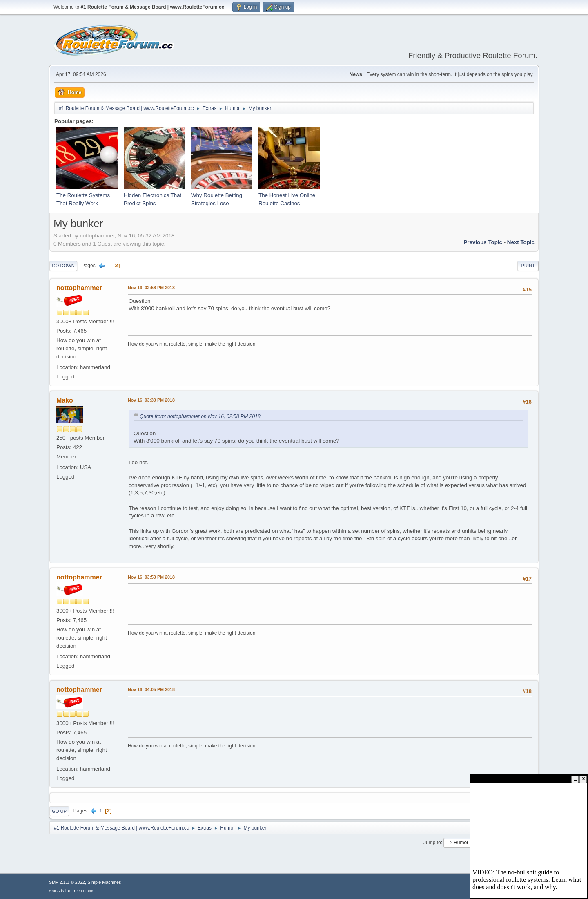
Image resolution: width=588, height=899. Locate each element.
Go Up (59, 811)
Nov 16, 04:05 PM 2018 (151, 689)
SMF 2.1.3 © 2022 (67, 882)
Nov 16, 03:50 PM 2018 (151, 577)
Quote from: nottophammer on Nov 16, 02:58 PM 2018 (200, 416)
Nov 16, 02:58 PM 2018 (151, 288)
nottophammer (79, 288)
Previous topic (483, 242)
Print (528, 266)
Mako (65, 400)
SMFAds (57, 891)
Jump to (432, 843)
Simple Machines (104, 882)
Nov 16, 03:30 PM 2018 (151, 400)
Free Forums (83, 891)
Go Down (63, 266)
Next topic (521, 242)
